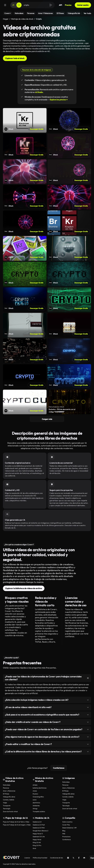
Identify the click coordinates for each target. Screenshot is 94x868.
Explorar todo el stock (15, 58)
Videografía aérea (9, 797)
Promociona (66, 837)
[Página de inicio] (11, 858)
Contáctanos (59, 768)
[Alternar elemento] (88, 678)
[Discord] (84, 858)
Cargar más (47, 419)
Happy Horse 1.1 (38, 834)
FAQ (64, 834)
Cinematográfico (38, 797)
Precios (68, 5)
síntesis (35, 785)
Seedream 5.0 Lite (39, 837)
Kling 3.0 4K (37, 842)
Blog (64, 831)
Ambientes (36, 806)
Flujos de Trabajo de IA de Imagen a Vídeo (17, 825)
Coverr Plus (66, 825)
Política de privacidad (40, 858)
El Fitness (6, 794)
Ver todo (87, 13)
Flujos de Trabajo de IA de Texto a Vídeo (16, 822)
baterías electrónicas (40, 788)
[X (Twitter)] (73, 858)
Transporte (7, 806)
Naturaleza (7, 785)
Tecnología (7, 809)
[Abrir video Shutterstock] (25, 120)
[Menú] (5, 5)
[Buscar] (19, 5)
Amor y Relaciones (9, 791)
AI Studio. (39, 92)
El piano (35, 794)
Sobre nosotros (67, 822)
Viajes (5, 803)
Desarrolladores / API (69, 828)
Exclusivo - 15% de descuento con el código (62, 411)
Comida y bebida (9, 800)
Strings (35, 809)
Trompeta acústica (39, 812)
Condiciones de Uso (56, 858)
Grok (34, 848)
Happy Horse (37, 840)
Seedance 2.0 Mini (39, 828)
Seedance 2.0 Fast (39, 825)
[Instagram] (68, 858)
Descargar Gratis (37, 129)
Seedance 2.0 (37, 822)
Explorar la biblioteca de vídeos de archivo (24, 588)
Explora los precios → (59, 100)
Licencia (27, 858)
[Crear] (13, 5)
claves (35, 791)
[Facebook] (79, 858)
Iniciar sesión (83, 5)
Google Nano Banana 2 (40, 831)
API (60, 5)
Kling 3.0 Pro (37, 845)
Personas (6, 788)
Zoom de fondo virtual (10, 812)
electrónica (36, 803)
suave (35, 800)
